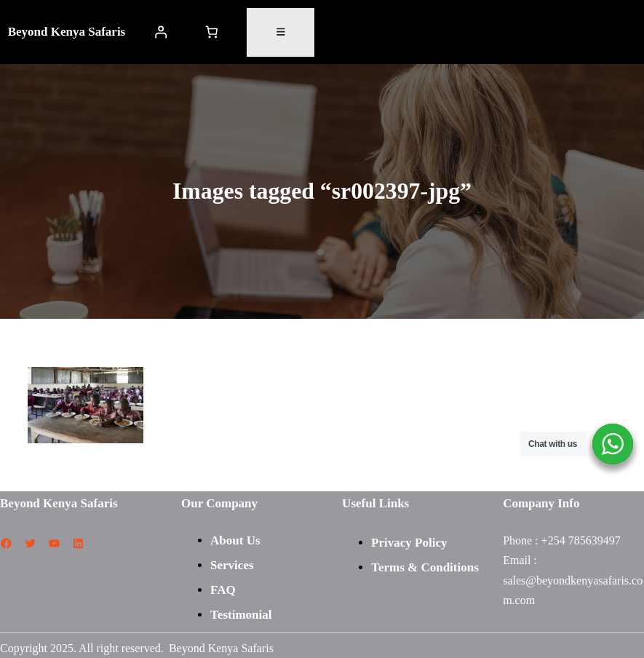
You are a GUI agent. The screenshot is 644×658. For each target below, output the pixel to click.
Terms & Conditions (425, 567)
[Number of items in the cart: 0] (211, 32)
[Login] (160, 32)
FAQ (223, 590)
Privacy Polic (406, 543)
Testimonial (241, 615)
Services (232, 565)
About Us (235, 540)
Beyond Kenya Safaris (67, 32)
